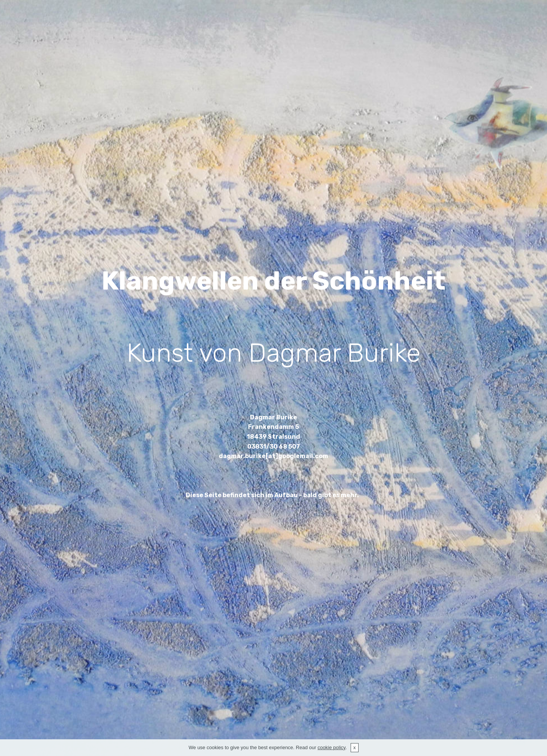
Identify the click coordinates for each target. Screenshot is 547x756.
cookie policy (331, 747)
